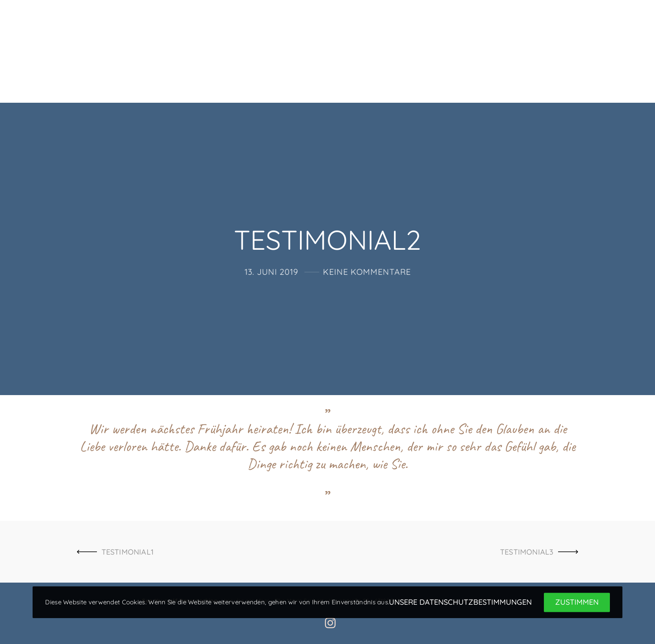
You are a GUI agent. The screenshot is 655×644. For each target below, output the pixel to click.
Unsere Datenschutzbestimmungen (460, 602)
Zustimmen (577, 602)
